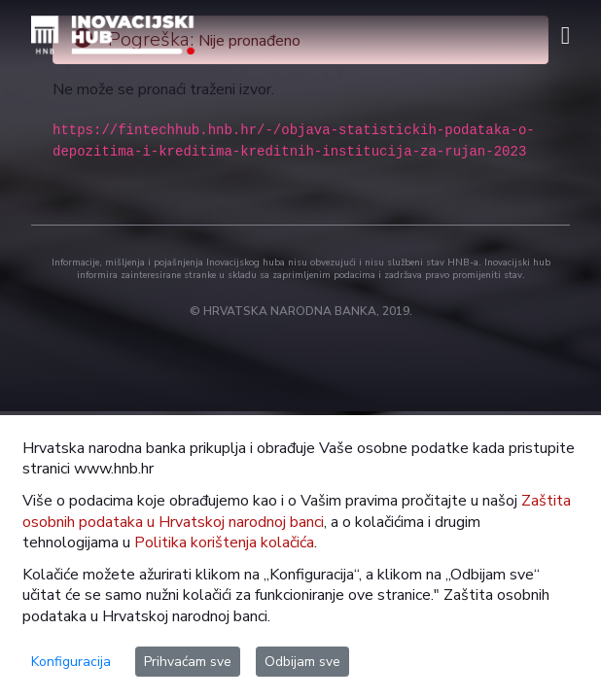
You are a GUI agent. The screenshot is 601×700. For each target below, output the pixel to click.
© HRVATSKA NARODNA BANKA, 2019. (301, 311)
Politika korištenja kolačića (224, 542)
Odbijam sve (302, 662)
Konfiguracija (71, 662)
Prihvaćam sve (188, 662)
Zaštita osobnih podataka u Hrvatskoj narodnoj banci (297, 511)
